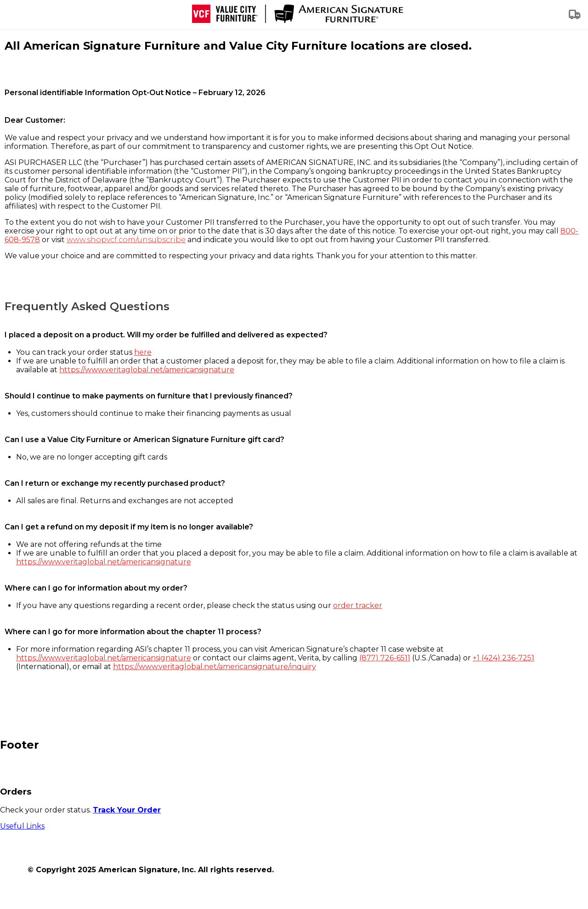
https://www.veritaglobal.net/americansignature (147, 370)
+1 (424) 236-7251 (503, 658)
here (143, 352)
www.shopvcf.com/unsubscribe (126, 240)
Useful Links (22, 826)
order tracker (358, 605)
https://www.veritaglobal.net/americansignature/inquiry (215, 667)
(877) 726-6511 (385, 658)
